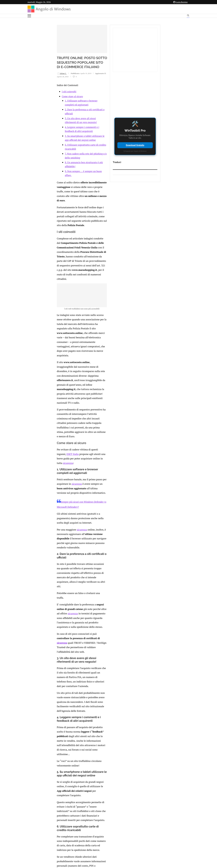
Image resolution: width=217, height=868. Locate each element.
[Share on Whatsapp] (65, 752)
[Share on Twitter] (56, 752)
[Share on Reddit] (62, 752)
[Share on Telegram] (68, 752)
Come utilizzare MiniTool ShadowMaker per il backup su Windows (63, 695)
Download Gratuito (163, 145)
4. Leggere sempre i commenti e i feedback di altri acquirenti (70, 140)
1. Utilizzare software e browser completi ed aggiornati (67, 125)
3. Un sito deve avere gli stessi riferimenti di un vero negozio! (71, 135)
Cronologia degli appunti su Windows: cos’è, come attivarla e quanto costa (115, 710)
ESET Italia (85, 345)
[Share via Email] (71, 752)
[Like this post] (51, 752)
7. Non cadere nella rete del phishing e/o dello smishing (68, 154)
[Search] (188, 16)
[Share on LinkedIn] (59, 752)
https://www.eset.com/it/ (107, 675)
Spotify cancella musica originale (64, 708)
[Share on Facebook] (54, 752)
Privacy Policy (101, 841)
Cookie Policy (116, 841)
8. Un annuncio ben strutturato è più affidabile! (64, 159)
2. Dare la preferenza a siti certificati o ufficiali (63, 130)
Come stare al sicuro (47, 121)
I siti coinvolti (43, 116)
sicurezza (69, 350)
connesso (48, 765)
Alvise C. (36, 100)
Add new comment (42, 758)
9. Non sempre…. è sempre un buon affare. (61, 164)
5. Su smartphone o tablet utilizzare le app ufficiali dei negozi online (75, 144)
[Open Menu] (29, 16)
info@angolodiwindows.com (114, 826)
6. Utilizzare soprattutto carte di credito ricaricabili (66, 149)
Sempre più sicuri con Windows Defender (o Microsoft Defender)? (69, 375)
